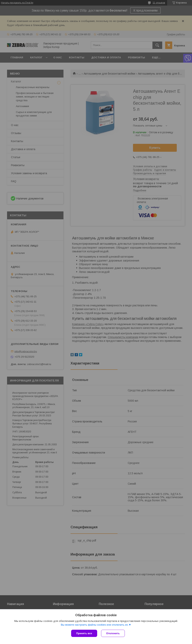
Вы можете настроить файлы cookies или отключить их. (95, 625)
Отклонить (113, 633)
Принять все (84, 633)
